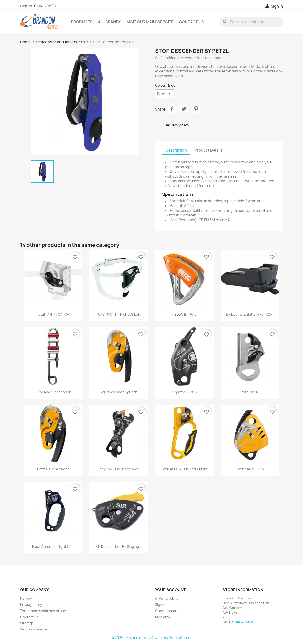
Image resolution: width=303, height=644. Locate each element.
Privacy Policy (31, 605)
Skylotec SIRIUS (184, 392)
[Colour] (165, 94)
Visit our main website (150, 22)
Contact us (29, 617)
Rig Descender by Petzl (119, 392)
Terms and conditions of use (43, 611)
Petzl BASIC (250, 392)
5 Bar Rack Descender (53, 392)
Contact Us (192, 22)
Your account (170, 590)
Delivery (27, 598)
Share (172, 109)
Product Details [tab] (209, 150)
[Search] (252, 22)
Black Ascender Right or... (53, 547)
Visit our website (34, 629)
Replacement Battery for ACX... (250, 314)
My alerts (163, 617)
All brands (110, 22)
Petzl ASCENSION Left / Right (184, 469)
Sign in (160, 605)
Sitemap (27, 623)
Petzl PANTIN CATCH (53, 314)
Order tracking (167, 598)
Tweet (184, 109)
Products (82, 22)
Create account (168, 611)
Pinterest (196, 109)
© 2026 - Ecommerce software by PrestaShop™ (152, 638)
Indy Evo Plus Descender (119, 469)
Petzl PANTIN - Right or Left (119, 314)
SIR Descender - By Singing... (119, 547)
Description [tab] (176, 150)
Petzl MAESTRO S (250, 469)
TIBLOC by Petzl (184, 314)
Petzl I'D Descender (53, 469)
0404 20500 (45, 6)
